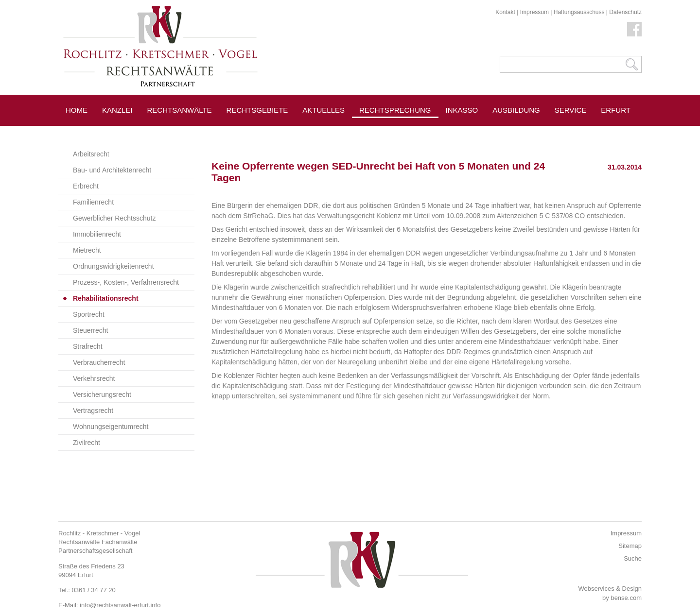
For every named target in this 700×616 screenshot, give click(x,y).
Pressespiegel (476, 132)
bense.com (626, 598)
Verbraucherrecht (99, 362)
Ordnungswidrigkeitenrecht (114, 266)
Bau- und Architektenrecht (112, 170)
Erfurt (616, 110)
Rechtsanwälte (180, 110)
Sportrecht (89, 314)
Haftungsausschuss (579, 12)
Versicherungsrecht (102, 394)
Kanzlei (117, 110)
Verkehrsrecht (94, 378)
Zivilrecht (87, 443)
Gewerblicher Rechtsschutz (114, 218)
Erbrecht (86, 186)
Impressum (534, 12)
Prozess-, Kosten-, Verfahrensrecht (126, 282)
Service (571, 110)
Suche (633, 558)
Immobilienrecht (97, 234)
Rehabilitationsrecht (106, 298)
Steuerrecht (90, 330)
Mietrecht (87, 250)
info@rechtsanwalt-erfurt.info (120, 605)
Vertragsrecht (93, 411)
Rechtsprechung (395, 110)
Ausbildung (516, 110)
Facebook (634, 29)
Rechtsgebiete (257, 110)
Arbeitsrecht (91, 154)
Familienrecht (93, 202)
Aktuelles (324, 110)
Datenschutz (625, 12)
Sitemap (630, 546)
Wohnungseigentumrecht (111, 427)
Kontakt (505, 12)
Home (77, 110)
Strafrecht (88, 346)
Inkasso (462, 110)
